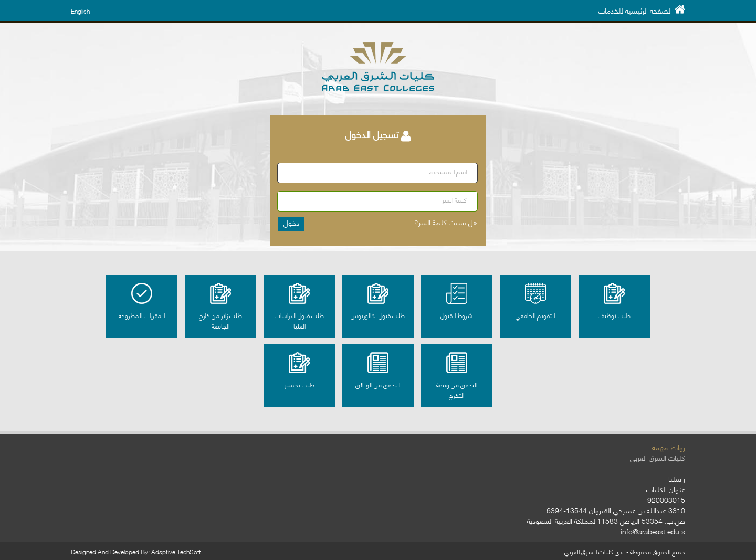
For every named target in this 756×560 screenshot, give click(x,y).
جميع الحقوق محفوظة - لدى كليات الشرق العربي (625, 551)
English (80, 11)
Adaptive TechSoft (176, 551)
